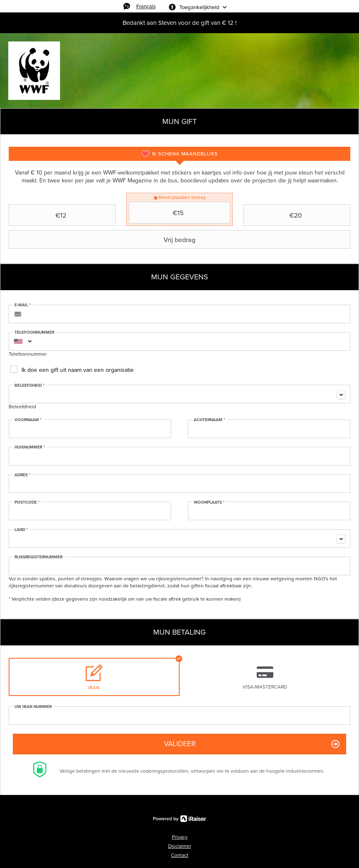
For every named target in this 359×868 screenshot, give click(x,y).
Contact (180, 855)
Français (146, 6)
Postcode (27, 502)
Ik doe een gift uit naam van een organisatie (78, 370)
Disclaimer (180, 846)
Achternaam (210, 420)
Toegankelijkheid (199, 7)
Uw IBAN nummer (33, 707)
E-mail (23, 305)
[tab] (179, 154)
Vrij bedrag (103, 240)
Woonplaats (209, 502)
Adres (23, 475)
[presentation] (179, 154)
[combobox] (18, 341)
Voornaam (28, 420)
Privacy (180, 837)
